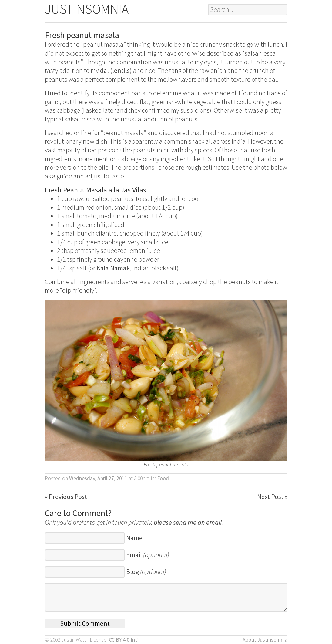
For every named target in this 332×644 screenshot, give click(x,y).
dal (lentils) (116, 70)
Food (163, 478)
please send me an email (188, 522)
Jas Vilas (133, 190)
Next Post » (272, 497)
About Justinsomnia (265, 640)
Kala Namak (113, 268)
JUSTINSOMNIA (87, 9)
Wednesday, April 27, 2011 (98, 478)
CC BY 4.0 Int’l (124, 640)
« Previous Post (66, 497)
